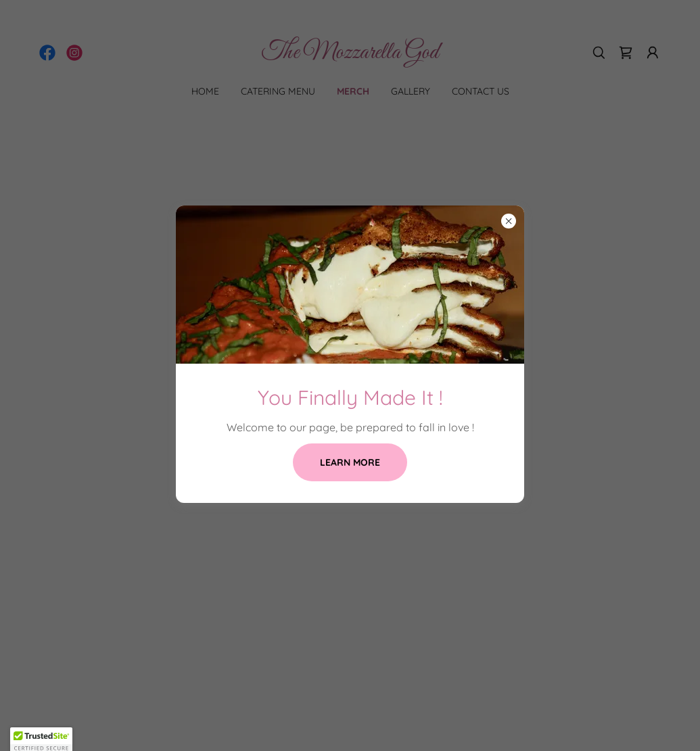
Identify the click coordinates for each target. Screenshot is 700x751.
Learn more (350, 462)
